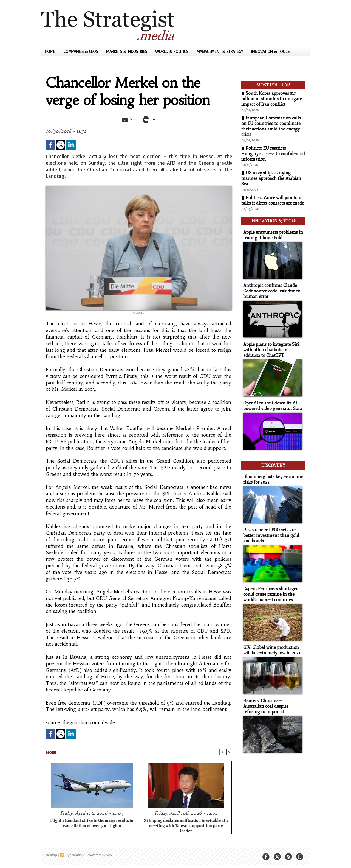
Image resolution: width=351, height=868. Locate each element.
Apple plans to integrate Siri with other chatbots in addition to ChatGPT (272, 347)
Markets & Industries (127, 51)
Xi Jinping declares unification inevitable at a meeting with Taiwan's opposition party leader (186, 825)
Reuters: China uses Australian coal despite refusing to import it (272, 698)
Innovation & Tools (270, 51)
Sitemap (50, 856)
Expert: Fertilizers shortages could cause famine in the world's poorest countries (269, 587)
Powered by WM (100, 856)
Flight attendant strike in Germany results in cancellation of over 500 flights (92, 824)
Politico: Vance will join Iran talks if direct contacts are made (273, 200)
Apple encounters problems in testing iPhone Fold (271, 233)
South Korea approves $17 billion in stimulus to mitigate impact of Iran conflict (272, 99)
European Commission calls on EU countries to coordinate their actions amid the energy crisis (271, 126)
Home (50, 51)
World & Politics (172, 51)
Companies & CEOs (81, 51)
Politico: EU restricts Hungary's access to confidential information (273, 154)
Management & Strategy (220, 51)
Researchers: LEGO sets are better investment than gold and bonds (269, 529)
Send (125, 119)
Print (153, 119)
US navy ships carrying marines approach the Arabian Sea (271, 178)
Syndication (74, 856)
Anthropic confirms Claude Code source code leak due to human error (270, 289)
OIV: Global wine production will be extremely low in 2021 (270, 642)
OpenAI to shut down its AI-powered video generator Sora (271, 402)
